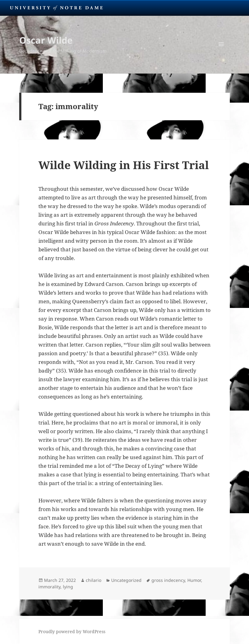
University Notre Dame (57, 8)
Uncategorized (126, 580)
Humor (194, 580)
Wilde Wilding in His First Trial (124, 165)
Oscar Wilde (46, 40)
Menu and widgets (221, 53)
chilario (94, 580)
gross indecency (168, 580)
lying (68, 587)
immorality (49, 587)
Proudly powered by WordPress (72, 631)
